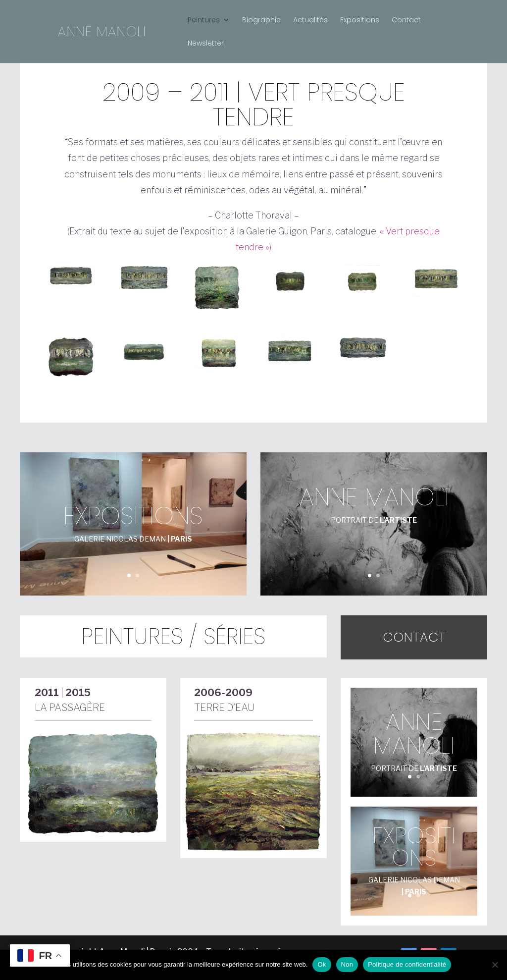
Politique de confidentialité (407, 964)
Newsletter (206, 44)
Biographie (261, 21)
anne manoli (374, 497)
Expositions (360, 21)
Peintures (204, 21)
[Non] (495, 965)
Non (347, 964)
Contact (406, 21)
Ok (322, 964)
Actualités (310, 21)
